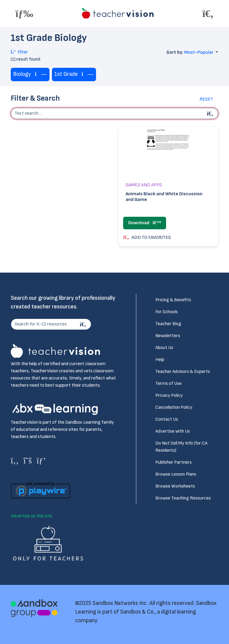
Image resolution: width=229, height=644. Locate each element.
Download (145, 223)
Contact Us (167, 419)
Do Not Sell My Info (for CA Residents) (181, 447)
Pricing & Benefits (173, 300)
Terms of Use (168, 384)
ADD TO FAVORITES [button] (147, 238)
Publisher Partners (174, 462)
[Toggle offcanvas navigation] (24, 13)
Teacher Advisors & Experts (183, 372)
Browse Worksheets (175, 486)
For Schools (167, 312)
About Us (164, 348)
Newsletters (168, 336)
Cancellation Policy (174, 407)
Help (160, 360)
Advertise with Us (173, 431)
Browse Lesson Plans (176, 474)
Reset (206, 99)
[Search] (84, 324)
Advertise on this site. (32, 516)
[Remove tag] (41, 74)
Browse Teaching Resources (183, 498)
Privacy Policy (169, 395)
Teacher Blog (168, 324)
